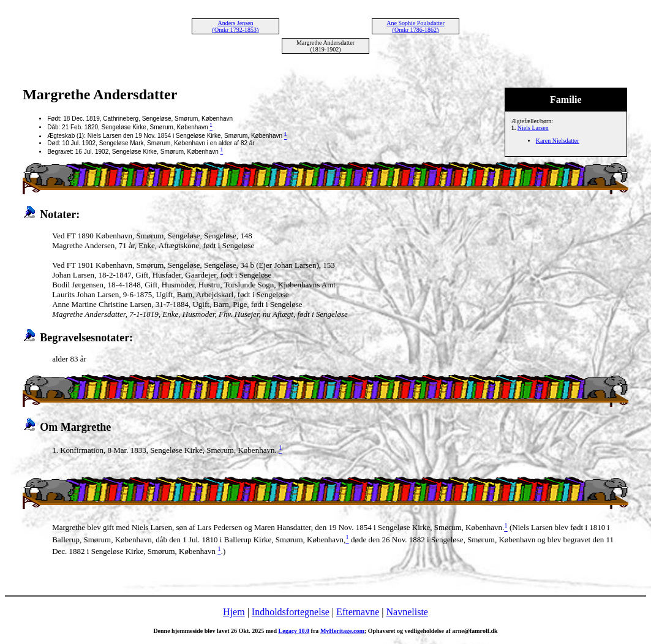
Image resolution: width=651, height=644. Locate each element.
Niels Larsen (533, 128)
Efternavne (358, 612)
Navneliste (407, 612)
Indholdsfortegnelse (291, 612)
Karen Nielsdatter (558, 141)
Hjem (234, 612)
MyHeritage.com (342, 631)
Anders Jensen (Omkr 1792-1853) (236, 26)
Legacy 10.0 (294, 631)
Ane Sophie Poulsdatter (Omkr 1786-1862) (415, 26)
